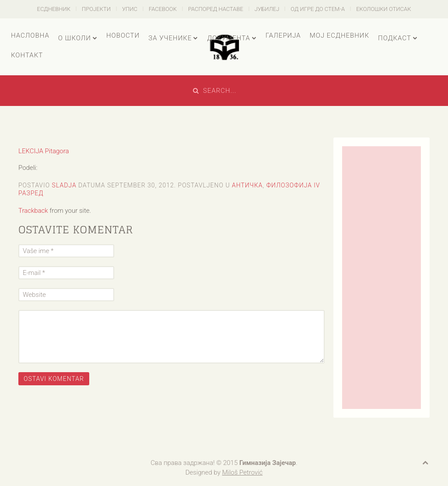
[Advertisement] (381, 278)
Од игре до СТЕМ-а (318, 9)
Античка (247, 185)
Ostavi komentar (54, 379)
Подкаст (395, 38)
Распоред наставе (216, 9)
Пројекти (96, 9)
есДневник (54, 9)
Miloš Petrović (243, 472)
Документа (228, 38)
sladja (64, 185)
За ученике (170, 38)
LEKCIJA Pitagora (44, 151)
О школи (75, 38)
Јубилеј (267, 9)
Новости (123, 35)
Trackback (33, 211)
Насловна (30, 35)
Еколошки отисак (383, 9)
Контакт (27, 55)
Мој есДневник (339, 35)
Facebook (163, 9)
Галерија (283, 35)
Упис (130, 9)
